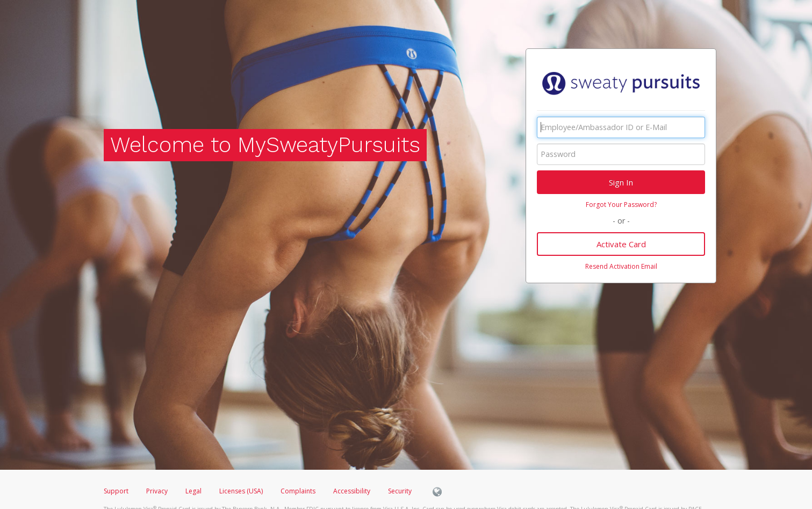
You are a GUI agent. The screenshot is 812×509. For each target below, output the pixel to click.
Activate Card (621, 244)
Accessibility (352, 491)
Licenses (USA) (242, 491)
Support (116, 491)
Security (400, 491)
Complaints (299, 491)
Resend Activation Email (621, 266)
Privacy (157, 491)
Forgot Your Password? (621, 205)
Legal (193, 491)
